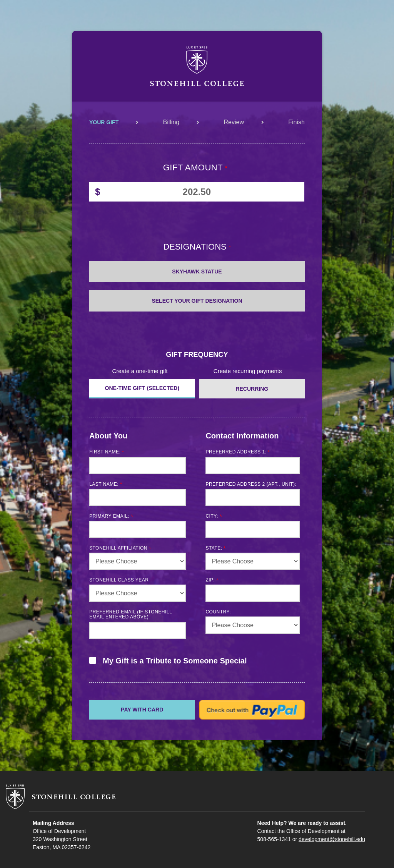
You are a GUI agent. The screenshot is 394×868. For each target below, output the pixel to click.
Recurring (252, 389)
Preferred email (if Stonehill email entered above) (131, 614)
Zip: (212, 580)
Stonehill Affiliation (120, 548)
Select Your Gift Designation (197, 301)
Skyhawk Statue (197, 272)
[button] (197, 665)
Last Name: (106, 484)
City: (213, 516)
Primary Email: (111, 516)
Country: (218, 612)
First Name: (107, 452)
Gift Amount (195, 167)
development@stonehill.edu (332, 839)
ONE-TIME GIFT (125, 388)
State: (215, 548)
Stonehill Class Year (119, 580)
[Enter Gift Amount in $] (197, 192)
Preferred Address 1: (238, 452)
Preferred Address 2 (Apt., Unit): (251, 484)
